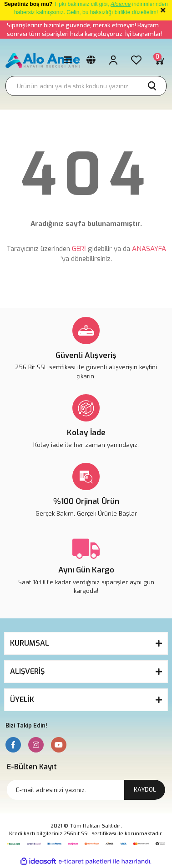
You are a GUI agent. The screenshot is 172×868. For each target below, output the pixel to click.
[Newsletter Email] (86, 790)
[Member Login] (113, 60)
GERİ (79, 249)
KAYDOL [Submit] (145, 790)
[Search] (86, 86)
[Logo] (43, 60)
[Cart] (159, 60)
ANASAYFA (149, 249)
